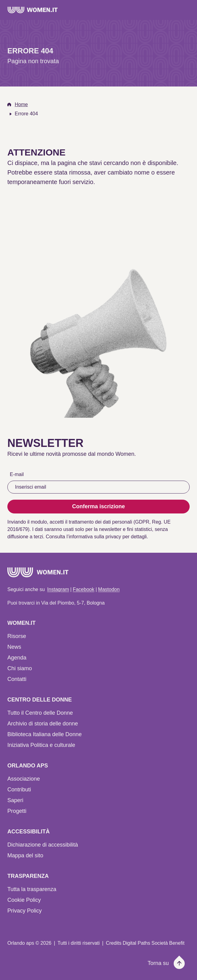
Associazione (24, 779)
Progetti (17, 811)
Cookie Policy (24, 900)
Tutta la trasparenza (32, 889)
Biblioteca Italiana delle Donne (44, 734)
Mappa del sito (25, 855)
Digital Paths (137, 943)
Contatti (17, 679)
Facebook (83, 589)
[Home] (33, 10)
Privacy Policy (25, 911)
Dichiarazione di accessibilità (43, 845)
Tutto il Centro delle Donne (40, 713)
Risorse (17, 636)
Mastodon (109, 589)
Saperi (15, 800)
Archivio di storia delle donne (43, 724)
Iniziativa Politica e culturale (41, 745)
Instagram (58, 589)
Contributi (19, 790)
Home (21, 104)
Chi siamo (20, 668)
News (14, 647)
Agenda (17, 658)
